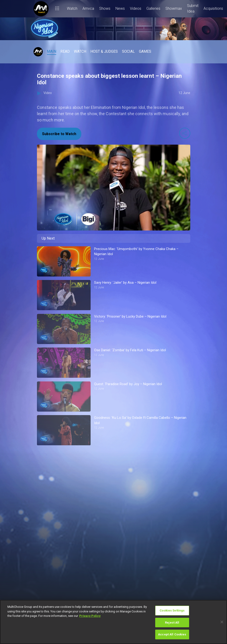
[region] (113, 622)
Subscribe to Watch (59, 134)
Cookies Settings (172, 610)
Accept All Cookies (172, 634)
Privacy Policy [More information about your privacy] (90, 616)
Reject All (172, 623)
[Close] (222, 622)
